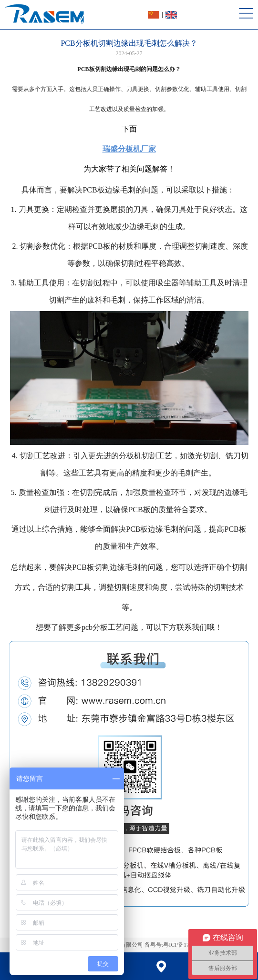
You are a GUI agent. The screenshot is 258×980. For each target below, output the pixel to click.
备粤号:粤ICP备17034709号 (178, 945)
